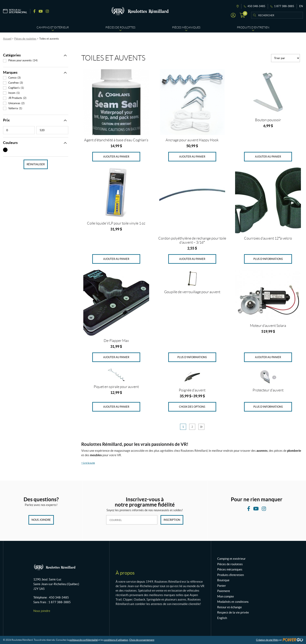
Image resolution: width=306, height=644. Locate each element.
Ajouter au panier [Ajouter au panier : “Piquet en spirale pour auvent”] (116, 407)
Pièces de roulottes (25, 39)
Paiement (224, 591)
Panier (222, 586)
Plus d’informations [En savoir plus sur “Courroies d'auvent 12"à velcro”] (268, 259)
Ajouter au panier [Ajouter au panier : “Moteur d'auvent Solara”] (268, 357)
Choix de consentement (142, 640)
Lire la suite (88, 463)
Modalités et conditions (233, 602)
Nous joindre (41, 520)
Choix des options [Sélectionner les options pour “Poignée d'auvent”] (192, 407)
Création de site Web (267, 640)
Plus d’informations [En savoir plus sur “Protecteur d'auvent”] (268, 407)
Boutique (223, 580)
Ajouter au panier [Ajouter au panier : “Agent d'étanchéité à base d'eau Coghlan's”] (116, 157)
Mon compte (226, 596)
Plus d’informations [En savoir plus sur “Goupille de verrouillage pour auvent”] (192, 357)
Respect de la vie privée (233, 612)
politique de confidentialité (84, 640)
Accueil (7, 39)
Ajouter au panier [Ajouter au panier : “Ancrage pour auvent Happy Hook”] (192, 157)
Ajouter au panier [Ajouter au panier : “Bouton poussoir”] (268, 157)
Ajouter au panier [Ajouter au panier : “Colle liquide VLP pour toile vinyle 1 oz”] (116, 259)
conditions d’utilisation (116, 640)
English (222, 618)
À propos (125, 573)
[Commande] (285, 58)
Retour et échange (230, 607)
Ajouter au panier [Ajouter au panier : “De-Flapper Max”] (116, 357)
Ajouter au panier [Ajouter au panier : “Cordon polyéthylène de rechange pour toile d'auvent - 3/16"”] (192, 259)
